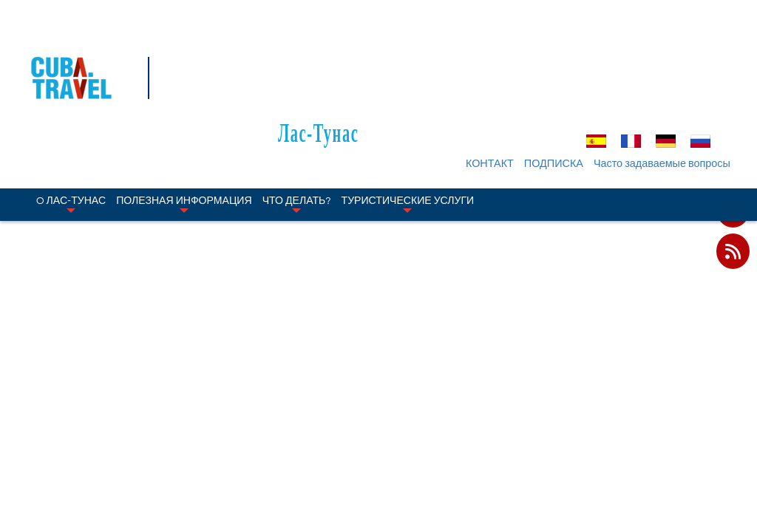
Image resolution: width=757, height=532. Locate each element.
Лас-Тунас (390, 45)
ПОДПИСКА (558, 76)
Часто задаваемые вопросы (666, 76)
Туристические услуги (408, 117)
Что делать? (297, 117)
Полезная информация (184, 117)
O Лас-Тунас (71, 117)
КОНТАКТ (494, 76)
